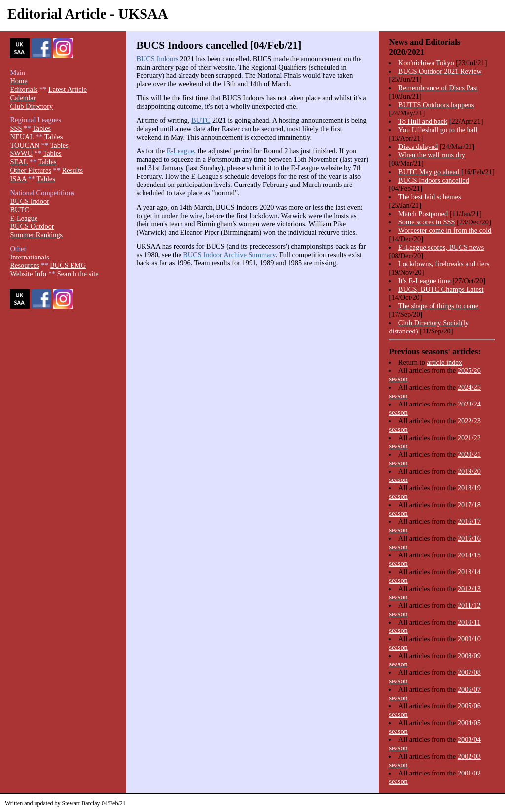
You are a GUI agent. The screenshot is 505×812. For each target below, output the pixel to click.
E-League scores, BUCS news (441, 247)
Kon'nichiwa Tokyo (426, 63)
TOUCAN (25, 145)
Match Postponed (423, 214)
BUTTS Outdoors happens (436, 105)
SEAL (18, 162)
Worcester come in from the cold (445, 230)
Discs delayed (418, 147)
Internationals (29, 257)
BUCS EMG (68, 265)
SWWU (21, 153)
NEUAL (22, 137)
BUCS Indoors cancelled (434, 180)
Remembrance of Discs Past (438, 88)
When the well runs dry (432, 155)
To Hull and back (423, 121)
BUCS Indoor (30, 201)
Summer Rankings (36, 235)
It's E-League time (425, 281)
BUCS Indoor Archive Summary (229, 255)
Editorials (24, 89)
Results (72, 170)
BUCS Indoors (157, 59)
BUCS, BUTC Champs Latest (441, 289)
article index (444, 362)
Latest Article (68, 89)
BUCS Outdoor (32, 226)
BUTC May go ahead (429, 172)
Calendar (23, 98)
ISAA (18, 179)
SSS (16, 128)
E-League (180, 151)
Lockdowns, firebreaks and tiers (444, 264)
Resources (24, 265)
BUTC (201, 120)
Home (18, 81)
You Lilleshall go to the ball (438, 130)
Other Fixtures (31, 170)
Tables (42, 128)
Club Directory (31, 106)
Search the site (78, 274)
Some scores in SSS (427, 222)
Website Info (28, 274)
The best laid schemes (430, 197)
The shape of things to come (439, 306)
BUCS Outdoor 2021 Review (440, 71)
